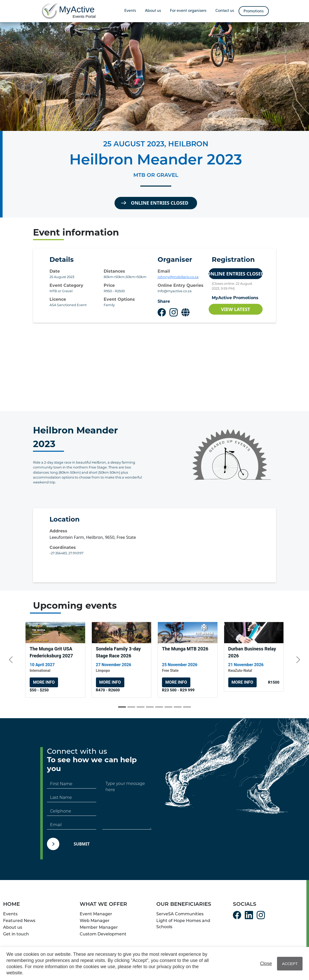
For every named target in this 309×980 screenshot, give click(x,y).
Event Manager (96, 914)
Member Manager (99, 927)
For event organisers (188, 10)
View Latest (236, 309)
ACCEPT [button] (290, 964)
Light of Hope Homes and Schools (183, 924)
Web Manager (95, 921)
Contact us (225, 10)
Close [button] (266, 964)
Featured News (19, 921)
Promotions (254, 11)
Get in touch (16, 934)
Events (130, 10)
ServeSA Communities (180, 914)
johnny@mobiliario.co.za (178, 277)
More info (44, 682)
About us (153, 10)
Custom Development (103, 934)
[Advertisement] (155, 367)
